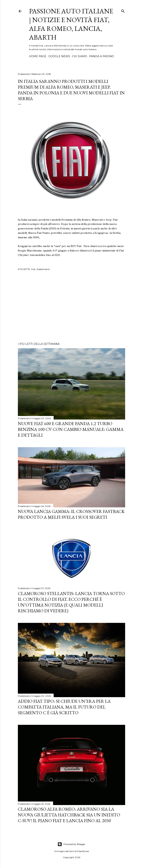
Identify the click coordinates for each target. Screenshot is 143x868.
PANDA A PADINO (102, 56)
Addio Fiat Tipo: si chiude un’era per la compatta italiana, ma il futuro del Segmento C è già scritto (64, 707)
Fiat (33, 269)
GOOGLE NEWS (59, 56)
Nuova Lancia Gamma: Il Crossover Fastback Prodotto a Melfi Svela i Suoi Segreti (71, 514)
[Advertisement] (71, 307)
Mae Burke (83, 851)
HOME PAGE (38, 56)
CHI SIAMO (80, 56)
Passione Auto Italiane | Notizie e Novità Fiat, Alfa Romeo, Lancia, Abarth (71, 24)
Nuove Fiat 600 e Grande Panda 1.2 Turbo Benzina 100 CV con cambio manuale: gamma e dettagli (71, 429)
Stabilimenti (43, 269)
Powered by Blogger (71, 844)
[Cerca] (123, 10)
